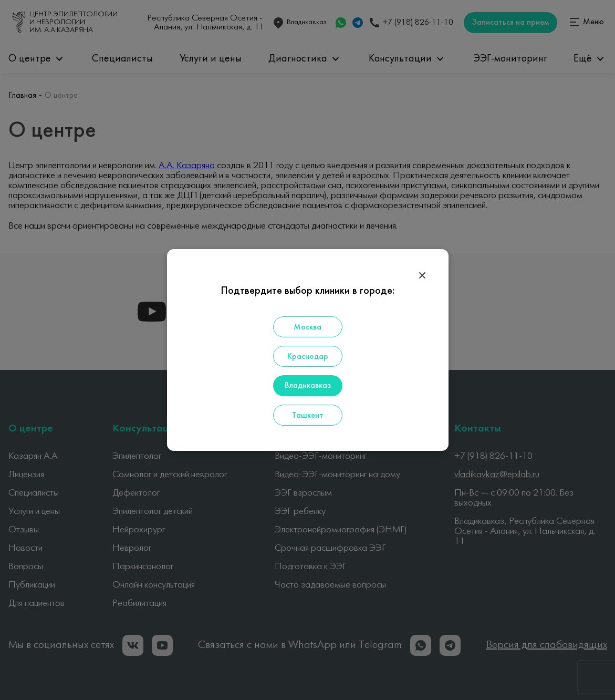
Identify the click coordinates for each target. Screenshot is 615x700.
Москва (307, 327)
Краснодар (308, 357)
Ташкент (308, 416)
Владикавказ (308, 386)
